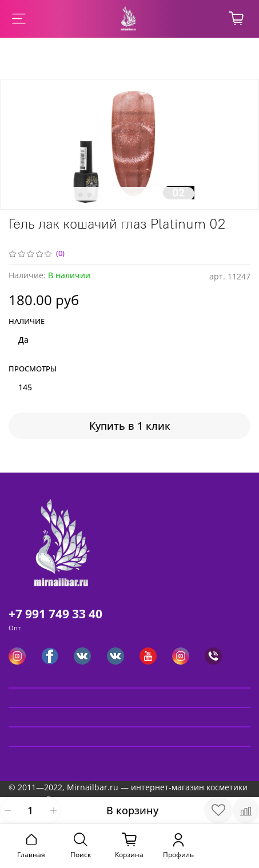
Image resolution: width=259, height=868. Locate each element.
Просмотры (33, 369)
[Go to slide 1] (71, 195)
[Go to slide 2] (80, 195)
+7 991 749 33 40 (55, 614)
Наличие (27, 322)
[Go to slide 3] (89, 195)
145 (25, 387)
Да (23, 340)
